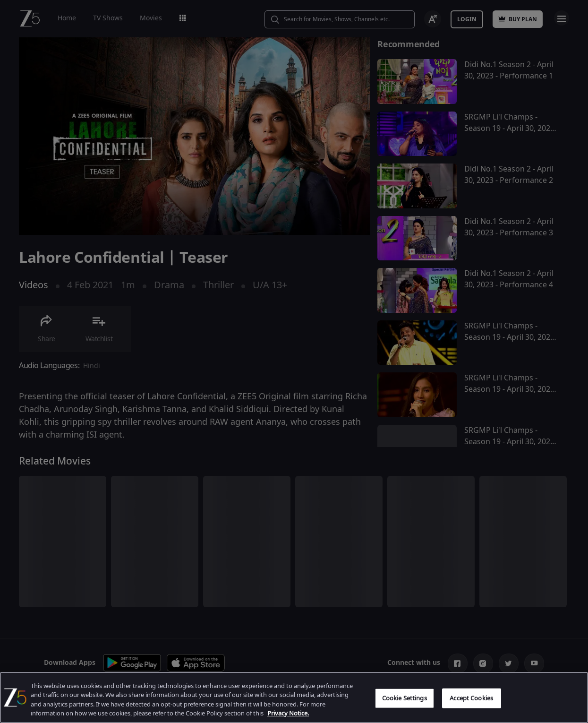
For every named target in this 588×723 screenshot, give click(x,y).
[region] (294, 697)
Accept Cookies (471, 698)
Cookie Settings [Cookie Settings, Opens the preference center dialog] (405, 698)
